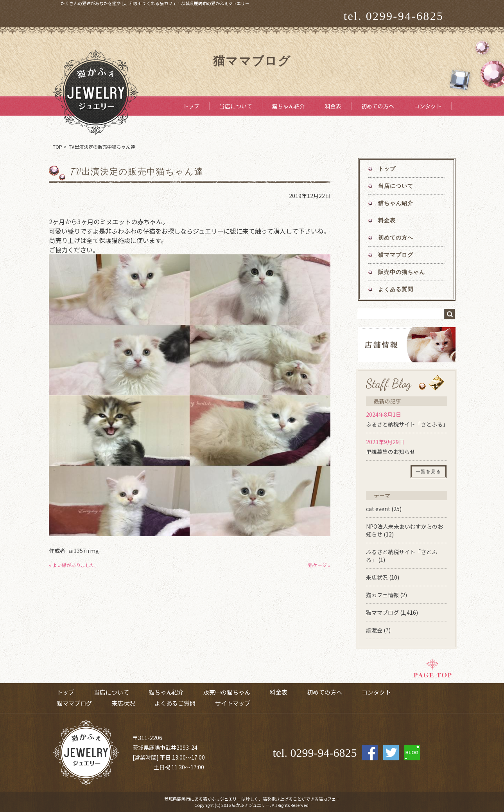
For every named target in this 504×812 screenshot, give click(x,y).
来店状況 (377, 577)
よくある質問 (396, 289)
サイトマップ (233, 703)
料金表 (333, 106)
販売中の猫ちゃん (402, 272)
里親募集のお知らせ (391, 452)
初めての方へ (378, 106)
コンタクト (428, 106)
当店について (236, 106)
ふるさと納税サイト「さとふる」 (407, 424)
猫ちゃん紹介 (289, 106)
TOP (57, 147)
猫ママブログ (396, 255)
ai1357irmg (84, 551)
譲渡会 (374, 630)
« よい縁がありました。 (74, 565)
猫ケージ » (319, 565)
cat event (378, 509)
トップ (191, 106)
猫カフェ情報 (382, 595)
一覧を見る (429, 472)
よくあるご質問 (175, 703)
